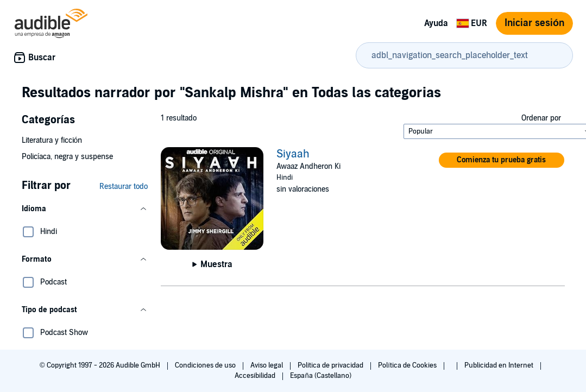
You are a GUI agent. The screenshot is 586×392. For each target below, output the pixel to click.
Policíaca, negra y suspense (68, 157)
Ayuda (436, 23)
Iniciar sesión (534, 23)
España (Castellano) (320, 376)
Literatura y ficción (52, 140)
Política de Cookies (408, 365)
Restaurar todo (124, 186)
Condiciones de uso (206, 365)
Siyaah (293, 154)
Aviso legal (267, 365)
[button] (85, 209)
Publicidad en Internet (500, 365)
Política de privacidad (332, 365)
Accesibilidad (256, 376)
